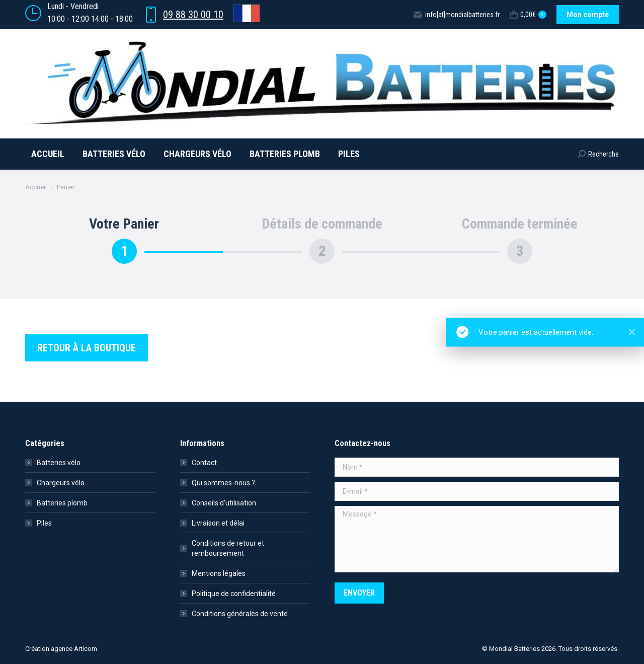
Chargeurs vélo (61, 483)
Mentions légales (219, 573)
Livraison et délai (218, 523)
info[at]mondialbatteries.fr (456, 15)
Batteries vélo (59, 463)
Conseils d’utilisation (224, 503)
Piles (44, 523)
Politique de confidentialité (234, 594)
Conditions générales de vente (240, 614)
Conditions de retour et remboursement (228, 548)
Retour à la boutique (87, 348)
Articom (86, 649)
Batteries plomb (62, 503)
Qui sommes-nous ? (223, 483)
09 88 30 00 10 (193, 15)
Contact (204, 463)
